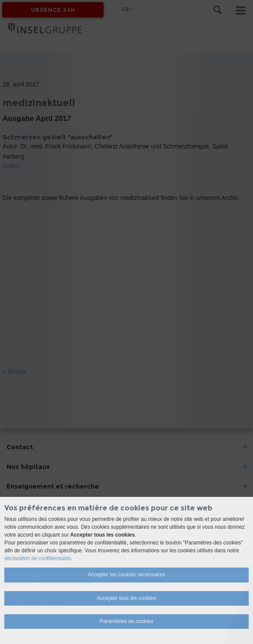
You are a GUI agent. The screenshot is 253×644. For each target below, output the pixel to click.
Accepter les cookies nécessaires (126, 575)
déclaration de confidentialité (38, 558)
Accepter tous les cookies (126, 598)
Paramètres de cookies (127, 621)
